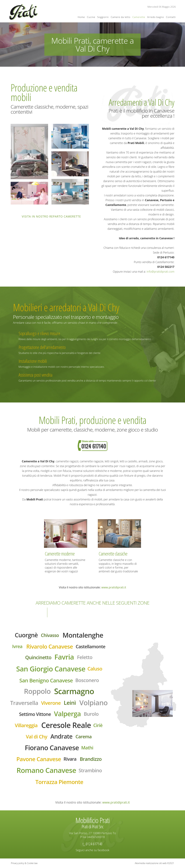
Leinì (70, 703)
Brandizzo (91, 759)
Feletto (85, 657)
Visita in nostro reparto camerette (51, 216)
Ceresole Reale (66, 725)
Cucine (91, 17)
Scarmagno (74, 691)
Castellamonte (91, 646)
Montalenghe (83, 635)
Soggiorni (103, 17)
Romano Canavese (46, 770)
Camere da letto (120, 17)
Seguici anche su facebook (93, 850)
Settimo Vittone (35, 714)
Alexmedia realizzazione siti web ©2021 (155, 863)
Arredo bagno (156, 17)
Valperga (67, 714)
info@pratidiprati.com (160, 271)
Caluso (95, 669)
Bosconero (87, 680)
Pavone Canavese (39, 759)
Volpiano (94, 703)
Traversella (24, 703)
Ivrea (17, 646)
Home (81, 17)
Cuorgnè (26, 635)
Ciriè (98, 725)
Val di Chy (37, 737)
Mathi (87, 748)
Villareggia (26, 725)
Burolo (91, 714)
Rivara (70, 759)
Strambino (90, 770)
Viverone (51, 703)
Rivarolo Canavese (49, 646)
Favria (64, 657)
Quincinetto (38, 657)
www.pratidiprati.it (114, 587)
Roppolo (37, 691)
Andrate (61, 736)
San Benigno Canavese (46, 680)
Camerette (139, 17)
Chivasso (50, 635)
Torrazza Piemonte (59, 782)
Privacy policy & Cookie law (24, 863)
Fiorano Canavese (52, 748)
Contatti (171, 17)
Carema (83, 736)
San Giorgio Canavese (51, 669)
